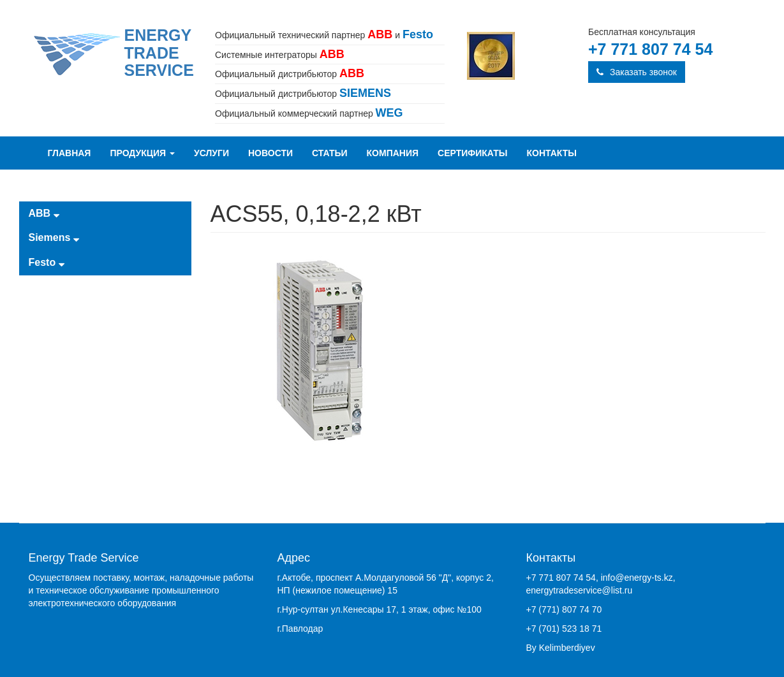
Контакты (552, 153)
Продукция (142, 153)
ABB (44, 213)
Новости (270, 153)
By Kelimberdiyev (561, 648)
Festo (47, 262)
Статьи (330, 153)
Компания (393, 153)
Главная (70, 153)
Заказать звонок (637, 72)
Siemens (54, 237)
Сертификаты (472, 153)
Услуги (211, 153)
